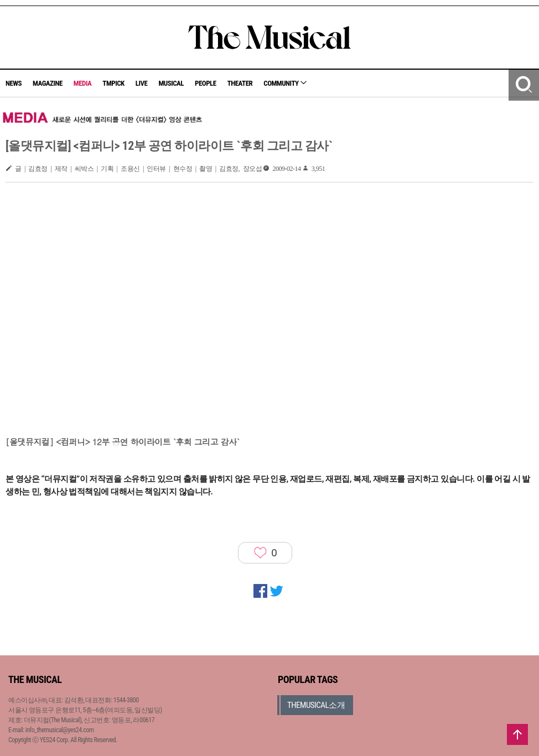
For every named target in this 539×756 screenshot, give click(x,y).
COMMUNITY (285, 83)
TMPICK (113, 83)
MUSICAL (171, 83)
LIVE (142, 83)
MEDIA (82, 83)
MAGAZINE (48, 83)
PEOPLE (206, 83)
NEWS (14, 83)
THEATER (240, 83)
